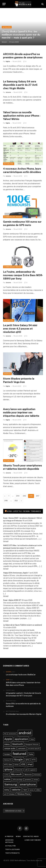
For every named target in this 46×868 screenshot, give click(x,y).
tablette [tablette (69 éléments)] (16, 790)
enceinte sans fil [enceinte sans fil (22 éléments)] (34, 749)
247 (38, 496)
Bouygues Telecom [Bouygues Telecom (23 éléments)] (32, 744)
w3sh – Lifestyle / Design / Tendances (24, 511)
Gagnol (9, 672)
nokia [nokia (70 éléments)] (7, 779)
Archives (9, 840)
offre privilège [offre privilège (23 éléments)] (18, 780)
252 (16, 501)
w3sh (18, 836)
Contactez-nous (31, 836)
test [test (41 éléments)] (25, 790)
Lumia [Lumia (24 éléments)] (6, 775)
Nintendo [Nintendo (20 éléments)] (37, 775)
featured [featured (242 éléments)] (19, 754)
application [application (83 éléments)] (21, 739)
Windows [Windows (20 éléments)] (12, 794)
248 (6, 501)
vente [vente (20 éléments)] (32, 790)
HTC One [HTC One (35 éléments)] (8, 765)
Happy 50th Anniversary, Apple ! (16, 573)
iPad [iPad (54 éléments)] (30, 764)
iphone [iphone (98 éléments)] (8, 769)
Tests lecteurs (13, 849)
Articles (9, 842)
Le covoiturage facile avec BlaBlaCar (21, 675)
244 (18, 496)
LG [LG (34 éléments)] (26, 770)
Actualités (9, 164)
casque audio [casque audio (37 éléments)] (10, 748)
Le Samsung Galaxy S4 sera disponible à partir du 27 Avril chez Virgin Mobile (20, 85)
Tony (8, 680)
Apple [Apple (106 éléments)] (8, 739)
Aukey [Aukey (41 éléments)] (7, 744)
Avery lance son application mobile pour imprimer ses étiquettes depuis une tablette (21, 413)
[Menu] (4, 4)
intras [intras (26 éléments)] (17, 765)
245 (24, 496)
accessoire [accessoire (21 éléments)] (12, 734)
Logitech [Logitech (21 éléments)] (33, 770)
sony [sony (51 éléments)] (7, 790)
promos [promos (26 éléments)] (28, 779)
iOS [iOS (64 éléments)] (23, 764)
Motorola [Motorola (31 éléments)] (28, 775)
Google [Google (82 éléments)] (18, 759)
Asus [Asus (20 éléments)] (32, 739)
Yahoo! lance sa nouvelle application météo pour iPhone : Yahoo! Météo (22, 116)
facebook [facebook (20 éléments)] (7, 754)
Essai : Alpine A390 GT (12, 600)
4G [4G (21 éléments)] (5, 734)
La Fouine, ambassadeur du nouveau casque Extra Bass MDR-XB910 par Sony (23, 275)
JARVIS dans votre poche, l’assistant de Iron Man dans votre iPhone (23, 684)
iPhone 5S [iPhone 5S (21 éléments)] (19, 770)
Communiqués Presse (13, 217)
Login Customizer (33, 840)
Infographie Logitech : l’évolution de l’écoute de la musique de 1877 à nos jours (23, 694)
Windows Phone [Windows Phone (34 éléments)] (24, 794)
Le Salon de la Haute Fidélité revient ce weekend (23, 625)
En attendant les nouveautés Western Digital (24, 714)
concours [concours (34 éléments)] (22, 748)
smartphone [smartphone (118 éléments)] (28, 784)
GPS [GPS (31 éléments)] (27, 760)
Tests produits (12, 853)
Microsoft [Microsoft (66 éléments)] (16, 774)
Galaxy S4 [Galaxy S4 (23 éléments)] (8, 760)
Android (7, 374)
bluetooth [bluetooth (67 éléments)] (18, 744)
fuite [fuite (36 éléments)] (31, 754)
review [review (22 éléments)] (36, 780)
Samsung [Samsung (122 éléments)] (11, 784)
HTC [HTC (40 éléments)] (34, 760)
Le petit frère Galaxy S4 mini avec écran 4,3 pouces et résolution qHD (20, 329)
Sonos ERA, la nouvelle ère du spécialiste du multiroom (23, 705)
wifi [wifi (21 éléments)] (5, 794)
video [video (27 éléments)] (38, 790)
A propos (9, 836)
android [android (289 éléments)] (25, 733)
